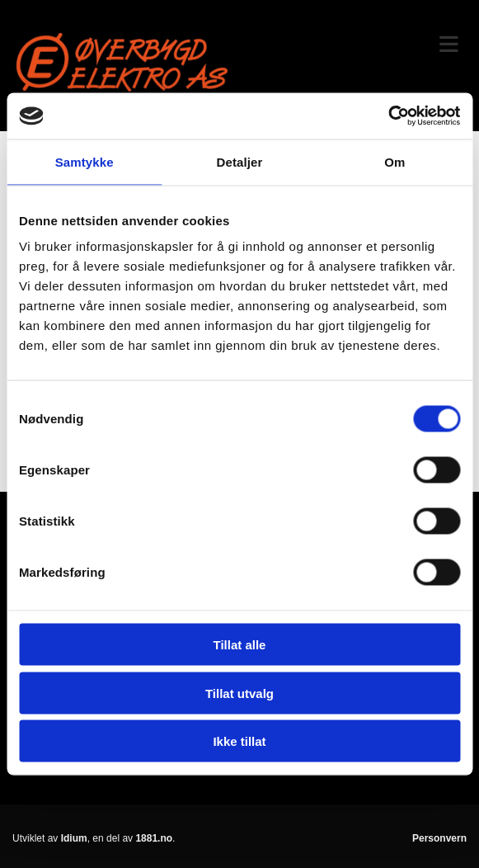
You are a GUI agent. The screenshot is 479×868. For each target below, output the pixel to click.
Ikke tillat (239, 741)
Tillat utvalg (239, 693)
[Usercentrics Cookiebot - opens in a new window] (388, 116)
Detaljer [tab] (240, 161)
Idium (74, 838)
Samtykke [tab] (85, 161)
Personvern (439, 838)
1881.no (154, 838)
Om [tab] (394, 161)
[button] (360, 45)
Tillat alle (240, 645)
